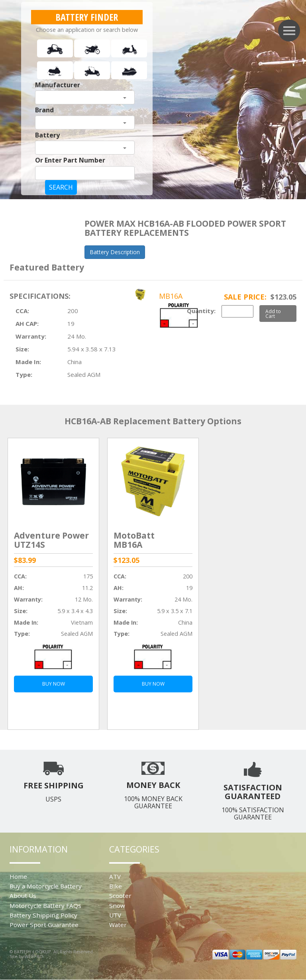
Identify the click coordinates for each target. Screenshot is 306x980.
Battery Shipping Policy (43, 915)
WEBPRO (34, 956)
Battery (47, 135)
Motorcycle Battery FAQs (45, 906)
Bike (116, 886)
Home (18, 876)
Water (118, 925)
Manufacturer (58, 85)
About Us (23, 896)
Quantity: (201, 311)
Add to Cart (273, 314)
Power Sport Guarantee (44, 925)
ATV (115, 876)
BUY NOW (54, 684)
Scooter (120, 896)
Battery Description (115, 252)
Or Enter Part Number (70, 160)
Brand (44, 110)
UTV (115, 915)
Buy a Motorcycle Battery (46, 886)
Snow (117, 906)
